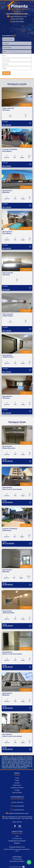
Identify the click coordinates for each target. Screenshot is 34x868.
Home (17, 778)
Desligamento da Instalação (17, 841)
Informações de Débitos (17, 861)
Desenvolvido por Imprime (17, 867)
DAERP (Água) (17, 857)
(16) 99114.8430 (18, 22)
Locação (17, 783)
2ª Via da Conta (17, 838)
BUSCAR (6, 73)
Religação (17, 843)
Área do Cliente (17, 792)
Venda (17, 780)
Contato (17, 790)
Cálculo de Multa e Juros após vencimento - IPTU (17, 850)
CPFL (17, 836)
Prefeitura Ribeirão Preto (17, 847)
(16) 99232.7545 (19, 810)
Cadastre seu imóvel (17, 787)
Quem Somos (17, 785)
